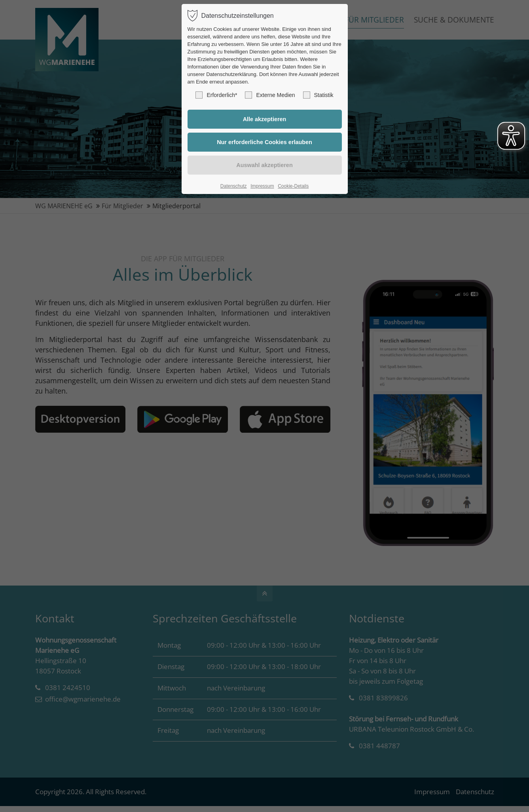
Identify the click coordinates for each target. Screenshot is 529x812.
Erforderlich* (216, 95)
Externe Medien (270, 95)
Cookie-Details (293, 186)
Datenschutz (234, 186)
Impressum (262, 186)
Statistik (318, 95)
